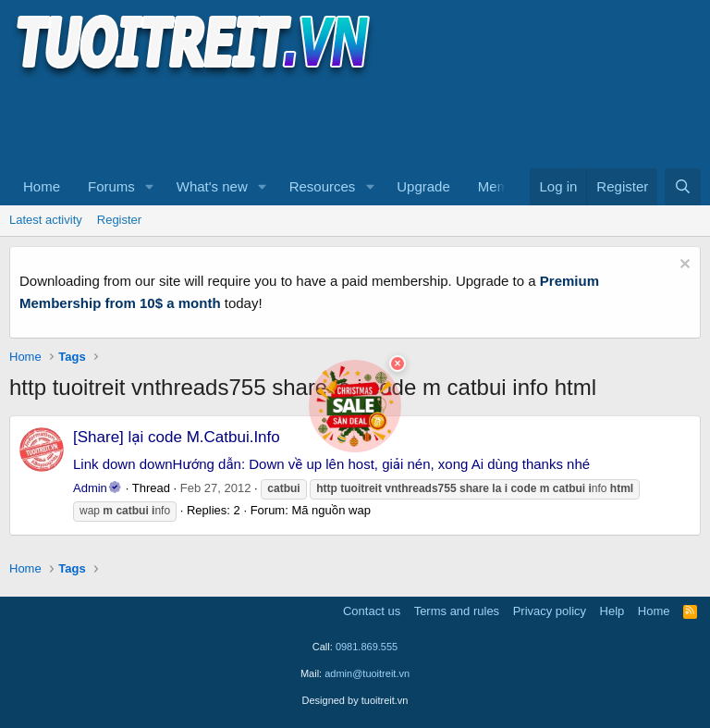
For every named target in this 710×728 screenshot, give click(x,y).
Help (612, 611)
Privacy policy (550, 611)
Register (119, 220)
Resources (323, 186)
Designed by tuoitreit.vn (355, 700)
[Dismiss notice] (683, 266)
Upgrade (423, 186)
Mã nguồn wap (331, 510)
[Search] (683, 187)
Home (42, 186)
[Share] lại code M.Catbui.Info (177, 437)
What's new (212, 186)
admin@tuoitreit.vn (367, 673)
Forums (111, 186)
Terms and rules (457, 611)
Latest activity (46, 220)
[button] (150, 187)
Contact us (372, 611)
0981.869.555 (367, 647)
